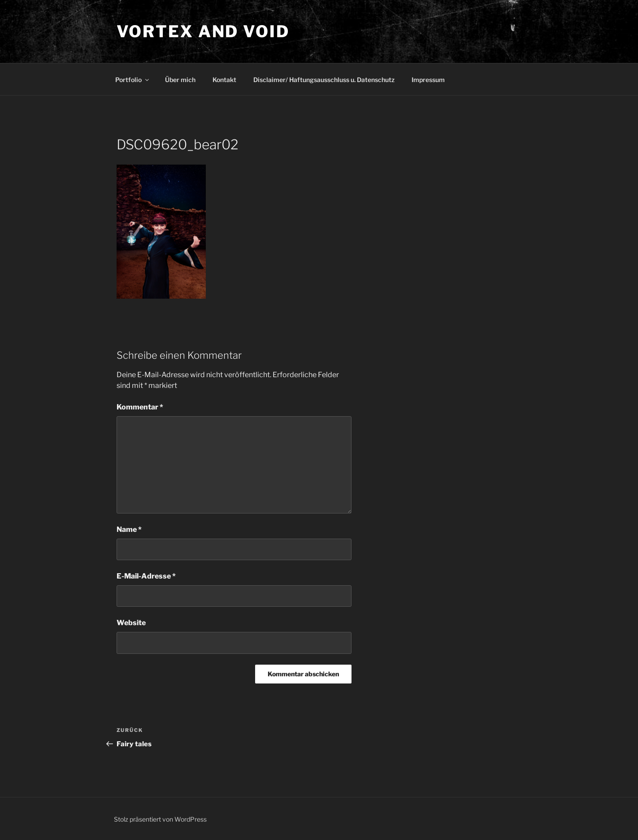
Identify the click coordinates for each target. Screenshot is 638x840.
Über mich (180, 80)
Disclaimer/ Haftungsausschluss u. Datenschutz (324, 80)
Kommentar (140, 407)
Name (129, 529)
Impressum (428, 80)
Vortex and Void (203, 31)
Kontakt (224, 80)
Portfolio (133, 80)
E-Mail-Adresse (146, 576)
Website (131, 623)
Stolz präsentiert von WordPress (160, 819)
